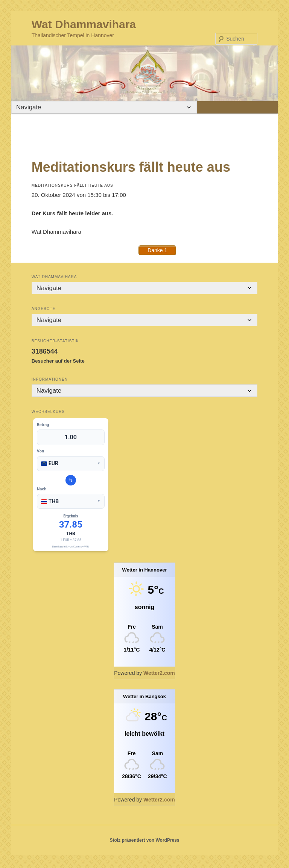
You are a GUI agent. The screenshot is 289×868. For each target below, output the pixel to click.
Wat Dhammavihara (84, 24)
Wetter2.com (159, 674)
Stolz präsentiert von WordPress (144, 842)
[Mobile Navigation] (49, 107)
